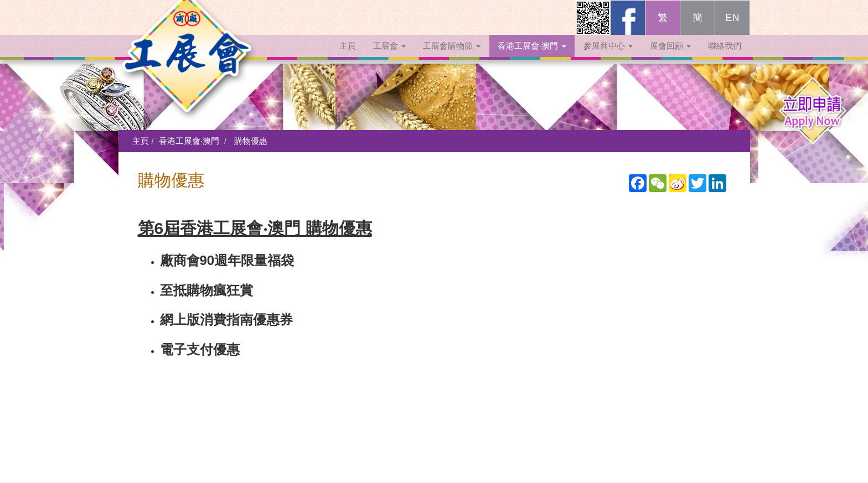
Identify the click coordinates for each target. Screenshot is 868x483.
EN (732, 29)
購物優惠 (251, 141)
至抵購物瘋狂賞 (206, 290)
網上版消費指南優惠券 (226, 320)
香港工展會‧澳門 (532, 57)
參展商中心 (608, 57)
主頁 (348, 57)
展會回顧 (670, 57)
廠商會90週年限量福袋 (227, 260)
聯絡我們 (725, 57)
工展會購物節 (452, 57)
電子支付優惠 (200, 349)
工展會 (389, 57)
